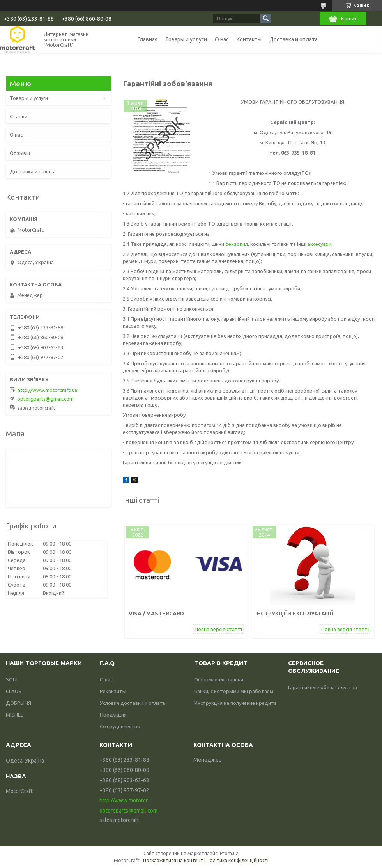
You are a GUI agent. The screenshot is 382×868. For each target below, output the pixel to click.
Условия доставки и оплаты (133, 703)
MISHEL (14, 715)
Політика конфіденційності (238, 860)
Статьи (19, 116)
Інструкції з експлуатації (294, 614)
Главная (148, 39)
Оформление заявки (219, 679)
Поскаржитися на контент (173, 860)
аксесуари (319, 244)
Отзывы (20, 153)
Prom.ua (229, 853)
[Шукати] (266, 18)
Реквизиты (113, 691)
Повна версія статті (218, 629)
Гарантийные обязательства (323, 687)
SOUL (12, 679)
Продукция (113, 715)
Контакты (249, 39)
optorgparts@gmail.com (45, 399)
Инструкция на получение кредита (235, 703)
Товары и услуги (186, 39)
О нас (222, 39)
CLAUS (14, 691)
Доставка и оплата (294, 39)
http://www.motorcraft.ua (47, 390)
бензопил (237, 244)
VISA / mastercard (156, 614)
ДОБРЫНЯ (19, 703)
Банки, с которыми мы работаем (234, 691)
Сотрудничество (120, 726)
